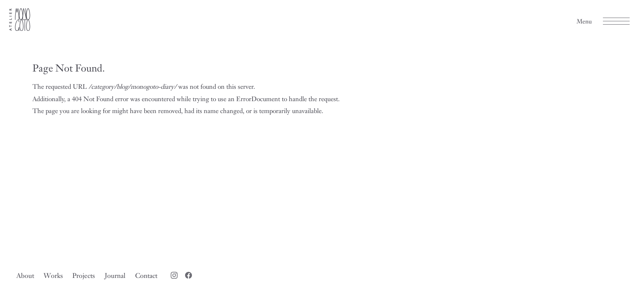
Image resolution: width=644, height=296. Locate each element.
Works (53, 275)
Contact (146, 275)
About (25, 275)
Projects (84, 275)
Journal (115, 275)
